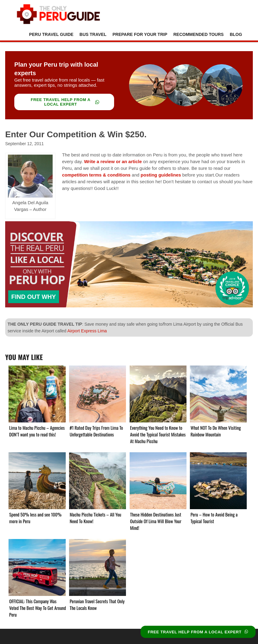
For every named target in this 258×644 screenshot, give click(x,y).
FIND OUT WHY (34, 297)
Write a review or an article (113, 161)
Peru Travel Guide (51, 34)
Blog (236, 34)
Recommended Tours (199, 34)
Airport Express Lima (87, 331)
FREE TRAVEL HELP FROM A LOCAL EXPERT (65, 102)
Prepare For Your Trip (140, 34)
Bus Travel (93, 34)
